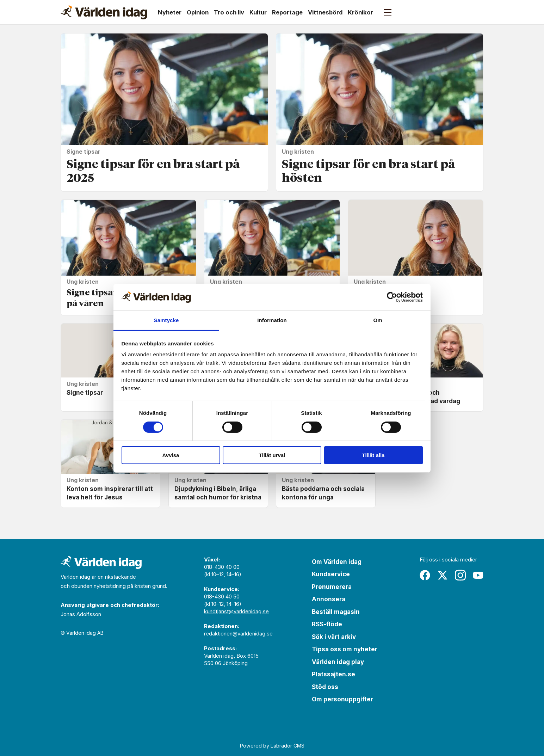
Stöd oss (325, 687)
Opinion (198, 12)
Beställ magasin (336, 612)
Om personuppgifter (342, 699)
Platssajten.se (333, 674)
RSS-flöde (327, 624)
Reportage (287, 12)
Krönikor (360, 12)
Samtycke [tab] (166, 320)
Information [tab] (272, 320)
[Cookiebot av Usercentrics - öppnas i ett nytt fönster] (392, 297)
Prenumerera (332, 587)
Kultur (258, 12)
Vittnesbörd (325, 12)
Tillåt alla (373, 455)
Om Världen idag (337, 562)
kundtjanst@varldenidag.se (236, 611)
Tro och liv (229, 12)
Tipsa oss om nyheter (345, 649)
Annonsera (329, 599)
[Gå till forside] (104, 12)
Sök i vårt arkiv (334, 637)
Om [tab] (378, 320)
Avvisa (171, 455)
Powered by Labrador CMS (272, 746)
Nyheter (170, 12)
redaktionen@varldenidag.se (238, 634)
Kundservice (331, 574)
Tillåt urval (272, 455)
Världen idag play (338, 662)
